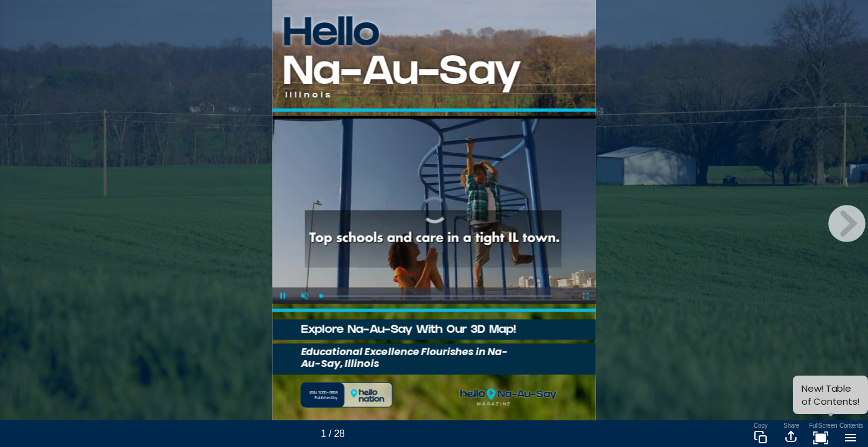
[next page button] (847, 223)
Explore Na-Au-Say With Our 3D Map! (408, 331)
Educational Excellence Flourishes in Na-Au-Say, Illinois (404, 357)
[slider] (436, 296)
